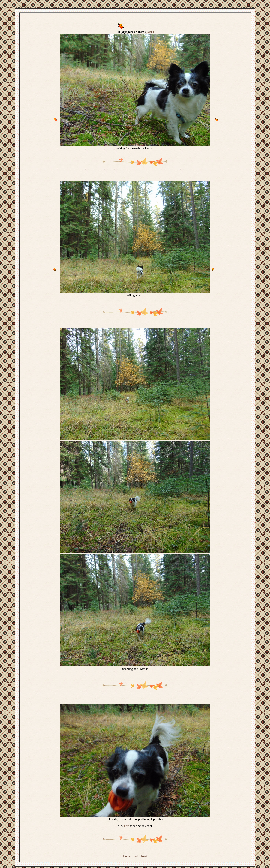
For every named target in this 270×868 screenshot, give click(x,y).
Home (127, 856)
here (127, 826)
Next (144, 856)
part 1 (150, 32)
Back (136, 856)
